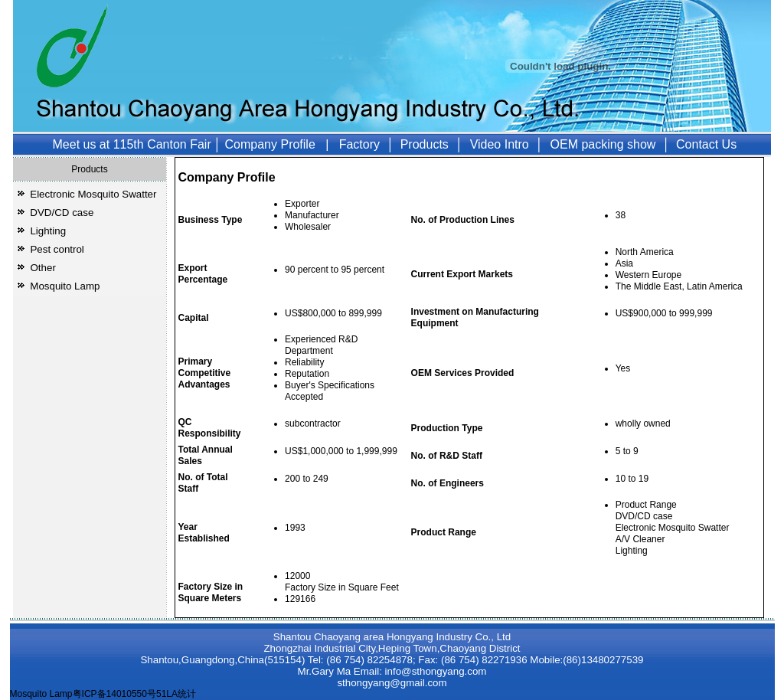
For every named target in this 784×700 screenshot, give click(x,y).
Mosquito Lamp (65, 286)
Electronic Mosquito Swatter (93, 194)
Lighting (48, 231)
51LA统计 (176, 694)
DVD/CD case (62, 213)
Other (43, 268)
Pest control (57, 249)
